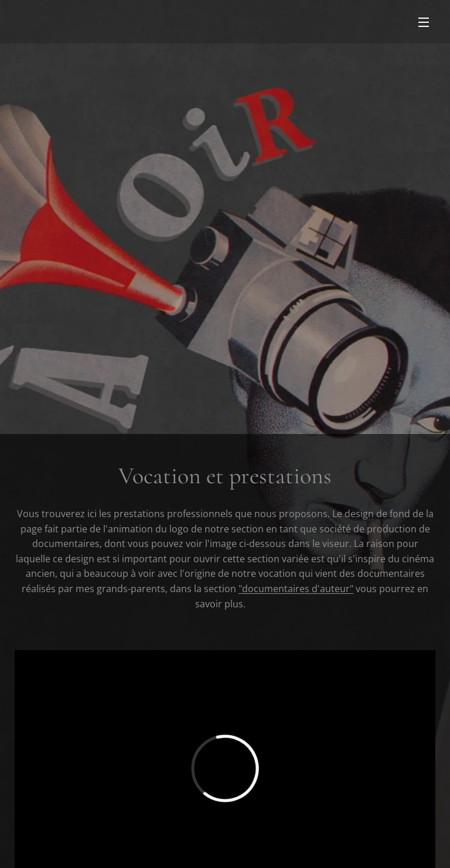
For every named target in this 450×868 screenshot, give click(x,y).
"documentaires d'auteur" (296, 589)
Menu (424, 22)
